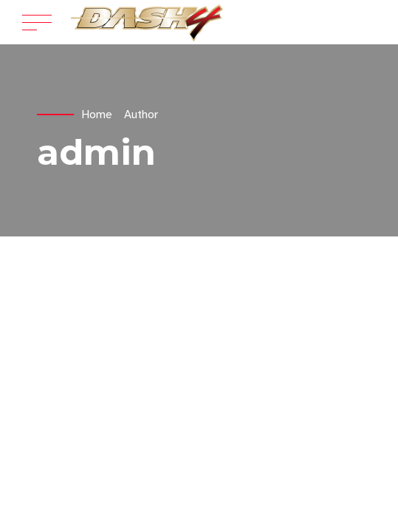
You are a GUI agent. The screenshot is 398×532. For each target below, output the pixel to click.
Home (97, 115)
